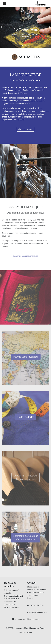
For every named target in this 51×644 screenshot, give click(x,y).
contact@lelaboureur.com (37, 612)
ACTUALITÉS (29, 57)
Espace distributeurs (12, 607)
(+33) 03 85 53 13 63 (35, 605)
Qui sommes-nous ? (12, 590)
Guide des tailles (26, 418)
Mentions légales (26, 632)
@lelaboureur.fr (33, 619)
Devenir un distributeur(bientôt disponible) (25, 479)
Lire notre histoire (25, 129)
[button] (1, 27)
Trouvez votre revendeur (26, 358)
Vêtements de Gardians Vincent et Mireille (26, 539)
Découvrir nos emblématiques (26, 257)
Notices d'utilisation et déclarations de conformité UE (13, 602)
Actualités (8, 593)
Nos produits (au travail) (13, 596)
